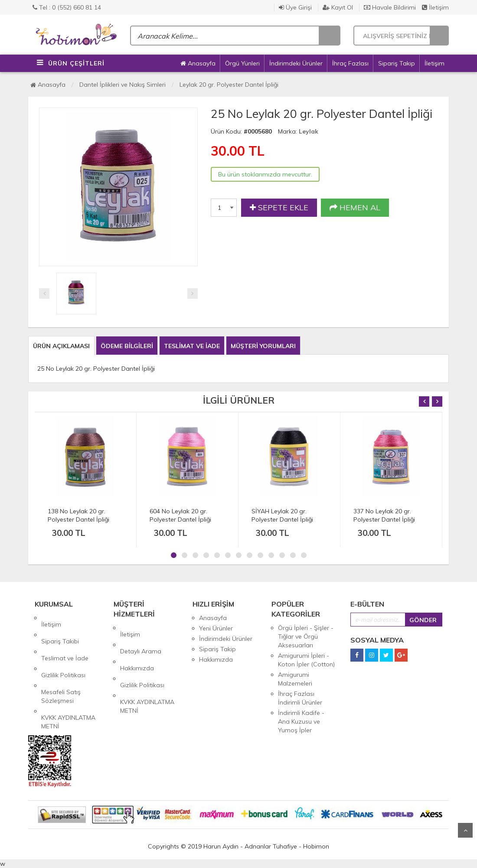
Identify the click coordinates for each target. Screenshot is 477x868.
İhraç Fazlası (350, 63)
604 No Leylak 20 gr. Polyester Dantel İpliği (180, 515)
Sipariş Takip (397, 63)
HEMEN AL (355, 208)
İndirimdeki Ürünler (296, 63)
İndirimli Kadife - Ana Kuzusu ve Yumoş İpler (301, 721)
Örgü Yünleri (242, 63)
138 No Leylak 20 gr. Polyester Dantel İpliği (78, 515)
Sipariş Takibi (60, 628)
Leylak (309, 131)
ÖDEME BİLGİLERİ (127, 346)
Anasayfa (198, 63)
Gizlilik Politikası (63, 649)
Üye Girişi (295, 7)
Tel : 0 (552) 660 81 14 (67, 7)
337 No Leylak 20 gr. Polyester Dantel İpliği (384, 515)
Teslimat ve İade (65, 639)
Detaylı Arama (141, 638)
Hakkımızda (137, 649)
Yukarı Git (465, 830)
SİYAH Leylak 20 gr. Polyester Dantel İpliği (282, 515)
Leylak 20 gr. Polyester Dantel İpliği (229, 85)
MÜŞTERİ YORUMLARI (263, 346)
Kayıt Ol (338, 7)
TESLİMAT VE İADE (192, 346)
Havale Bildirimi (390, 7)
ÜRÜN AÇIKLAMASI (61, 346)
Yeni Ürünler (216, 628)
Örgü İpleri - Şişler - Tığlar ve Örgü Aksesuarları (306, 636)
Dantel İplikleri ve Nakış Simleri (123, 85)
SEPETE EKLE (279, 208)
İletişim (435, 7)
